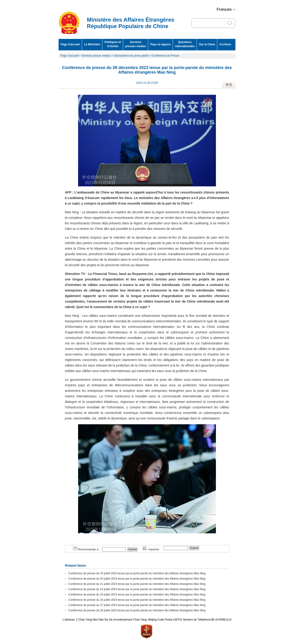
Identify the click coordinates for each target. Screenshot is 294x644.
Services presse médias (96, 56)
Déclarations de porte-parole (131, 56)
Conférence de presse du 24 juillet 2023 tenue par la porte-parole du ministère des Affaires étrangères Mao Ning (137, 589)
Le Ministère (92, 44)
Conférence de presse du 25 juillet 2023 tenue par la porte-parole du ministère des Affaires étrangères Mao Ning (137, 595)
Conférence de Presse (165, 56)
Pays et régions (160, 44)
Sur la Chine (207, 44)
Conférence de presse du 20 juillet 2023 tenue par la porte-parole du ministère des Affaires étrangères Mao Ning (137, 579)
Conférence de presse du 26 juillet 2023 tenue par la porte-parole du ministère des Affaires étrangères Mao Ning (137, 600)
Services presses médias (136, 44)
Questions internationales (185, 44)
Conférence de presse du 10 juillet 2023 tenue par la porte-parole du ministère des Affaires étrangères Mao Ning (137, 573)
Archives (225, 44)
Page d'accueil (70, 44)
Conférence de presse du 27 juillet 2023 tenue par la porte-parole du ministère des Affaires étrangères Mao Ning (137, 605)
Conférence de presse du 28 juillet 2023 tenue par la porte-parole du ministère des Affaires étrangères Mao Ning (137, 610)
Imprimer (151, 549)
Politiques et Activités (113, 44)
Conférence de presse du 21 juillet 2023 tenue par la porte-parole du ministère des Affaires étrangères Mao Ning (137, 584)
